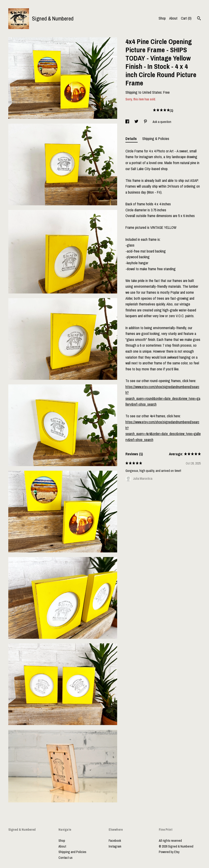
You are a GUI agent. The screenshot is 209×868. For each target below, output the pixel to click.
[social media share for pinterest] (146, 122)
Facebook (115, 841)
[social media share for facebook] (128, 122)
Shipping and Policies (72, 852)
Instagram (115, 846)
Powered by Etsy (169, 852)
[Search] (199, 19)
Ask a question (162, 122)
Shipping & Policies (156, 139)
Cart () (186, 18)
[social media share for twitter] (137, 122)
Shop (162, 18)
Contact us (65, 858)
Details (132, 139)
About (173, 18)
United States (152, 92)
